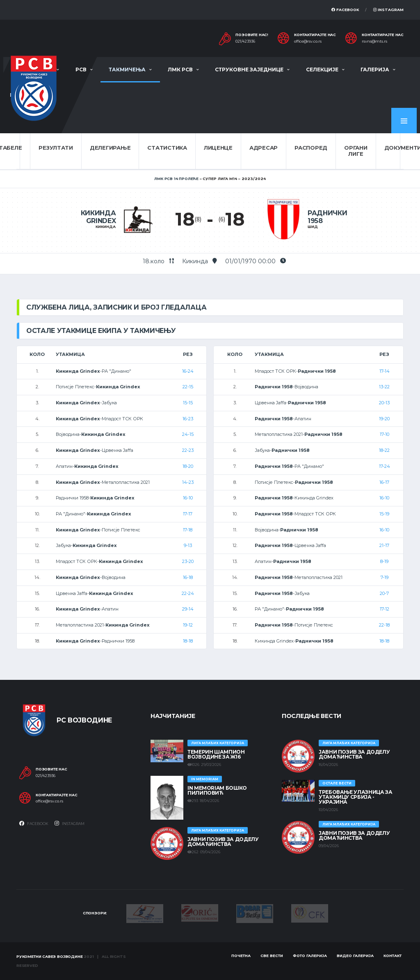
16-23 (188, 419)
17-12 (385, 609)
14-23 (188, 482)
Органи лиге (356, 151)
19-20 (384, 419)
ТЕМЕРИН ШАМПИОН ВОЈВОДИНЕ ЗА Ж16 (216, 754)
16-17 (384, 482)
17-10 (385, 434)
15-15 (188, 403)
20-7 (384, 593)
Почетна (241, 956)
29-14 (188, 609)
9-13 (188, 545)
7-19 (385, 577)
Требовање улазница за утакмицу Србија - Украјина (355, 797)
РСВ (81, 70)
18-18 (188, 641)
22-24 (188, 593)
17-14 (385, 371)
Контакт (393, 956)
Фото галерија (310, 956)
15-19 (384, 514)
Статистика (167, 148)
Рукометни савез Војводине (50, 956)
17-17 (188, 514)
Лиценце (218, 148)
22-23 (188, 450)
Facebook (345, 10)
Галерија (375, 70)
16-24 (188, 371)
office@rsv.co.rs (308, 41)
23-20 (188, 561)
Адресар (264, 148)
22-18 (384, 625)
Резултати (56, 148)
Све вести (272, 956)
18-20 (188, 466)
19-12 (188, 625)
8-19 (384, 561)
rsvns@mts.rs (374, 41)
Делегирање (110, 148)
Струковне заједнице (249, 70)
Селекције (322, 70)
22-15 (188, 387)
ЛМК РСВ (180, 70)
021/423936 (245, 41)
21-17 (384, 545)
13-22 (384, 387)
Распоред (311, 148)
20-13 (384, 403)
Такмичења (127, 70)
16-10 (188, 498)
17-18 (188, 530)
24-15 (188, 434)
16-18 (188, 577)
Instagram (388, 10)
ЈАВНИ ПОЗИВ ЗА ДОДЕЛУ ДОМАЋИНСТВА (223, 842)
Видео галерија (355, 956)
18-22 (384, 450)
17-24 (385, 466)
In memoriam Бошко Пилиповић (217, 790)
